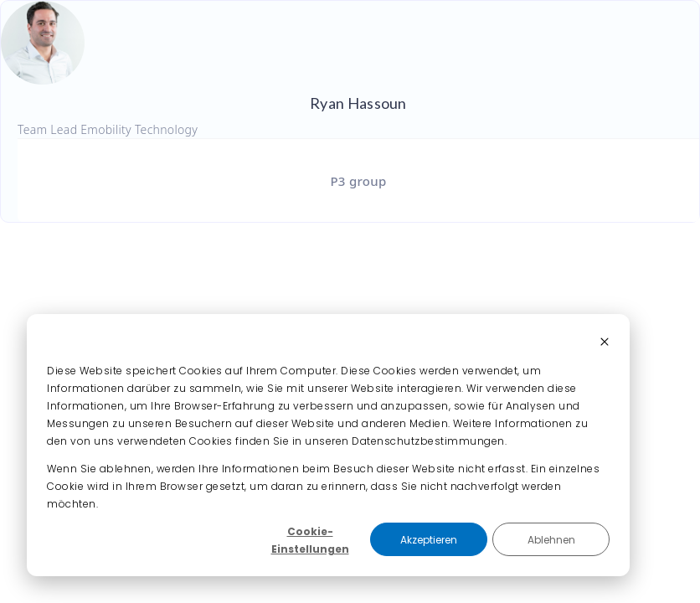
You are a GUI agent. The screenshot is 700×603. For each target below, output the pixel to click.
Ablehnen (551, 540)
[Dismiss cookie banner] (605, 343)
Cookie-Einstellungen (310, 540)
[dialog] (328, 445)
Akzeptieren (429, 540)
